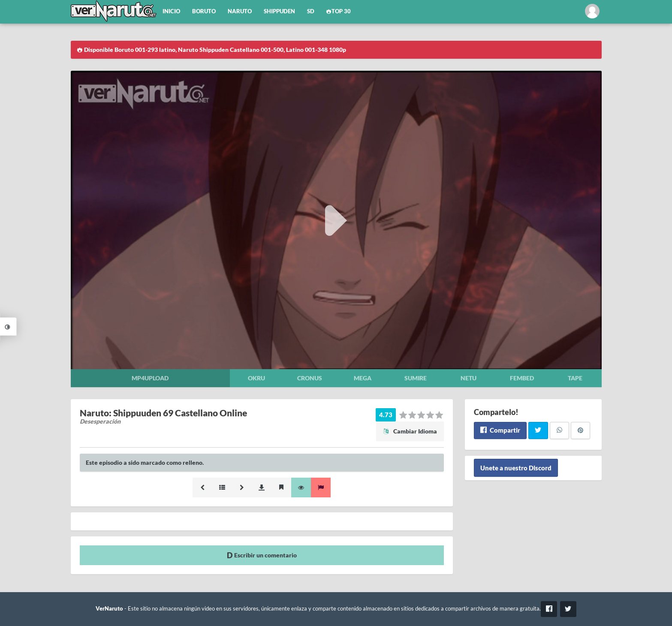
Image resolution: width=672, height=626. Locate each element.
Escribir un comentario (262, 555)
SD (311, 11)
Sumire (416, 378)
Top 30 (339, 11)
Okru (256, 378)
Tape (575, 378)
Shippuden (279, 11)
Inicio (171, 11)
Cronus (310, 378)
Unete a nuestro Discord (516, 468)
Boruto (204, 11)
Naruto (240, 11)
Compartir (500, 430)
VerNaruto (109, 609)
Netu (469, 378)
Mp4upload (150, 378)
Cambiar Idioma (410, 431)
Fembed (522, 378)
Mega (363, 378)
